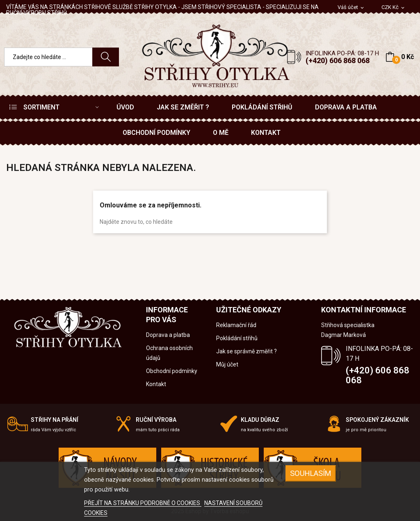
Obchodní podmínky (172, 371)
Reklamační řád (236, 325)
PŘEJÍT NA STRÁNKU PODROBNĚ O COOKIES (143, 503)
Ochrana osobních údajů (169, 353)
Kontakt (156, 384)
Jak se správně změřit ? (247, 351)
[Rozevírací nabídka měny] (394, 8)
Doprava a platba (168, 335)
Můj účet (227, 364)
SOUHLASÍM (311, 473)
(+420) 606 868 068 (338, 60)
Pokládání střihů (237, 338)
